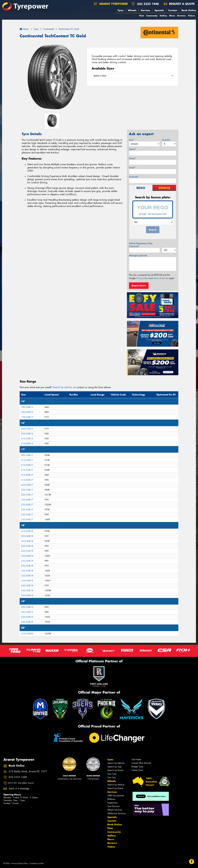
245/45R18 (27, 591)
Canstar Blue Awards (141, 763)
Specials (159, 10)
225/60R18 (27, 556)
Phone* (132, 158)
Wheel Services (115, 810)
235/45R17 (27, 510)
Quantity (166, 140)
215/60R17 (27, 475)
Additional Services (116, 813)
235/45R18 (27, 561)
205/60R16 (27, 434)
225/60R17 (27, 500)
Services (145, 10)
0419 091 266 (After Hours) (21, 783)
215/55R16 (27, 439)
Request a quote (179, 4)
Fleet (142, 16)
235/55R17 (27, 515)
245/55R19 (27, 622)
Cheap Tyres (137, 770)
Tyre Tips (112, 777)
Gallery (163, 16)
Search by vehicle (62, 387)
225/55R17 (27, 495)
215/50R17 (27, 465)
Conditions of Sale (37, 863)
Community (152, 16)
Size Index (136, 759)
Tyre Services (114, 806)
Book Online (189, 10)
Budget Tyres (137, 767)
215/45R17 (27, 460)
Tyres (121, 10)
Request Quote (139, 286)
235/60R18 (27, 576)
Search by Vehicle (116, 763)
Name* (132, 149)
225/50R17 (27, 490)
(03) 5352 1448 (148, 4)
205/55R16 (27, 429)
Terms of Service (161, 278)
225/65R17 (27, 505)
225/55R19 (27, 607)
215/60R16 (27, 444)
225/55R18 (27, 546)
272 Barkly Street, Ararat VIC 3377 (28, 772)
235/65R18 (27, 581)
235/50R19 (27, 612)
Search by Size (114, 767)
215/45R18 (27, 531)
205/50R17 (27, 455)
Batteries (111, 799)
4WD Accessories (116, 796)
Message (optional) (138, 256)
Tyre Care (112, 774)
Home (24, 29)
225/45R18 (27, 541)
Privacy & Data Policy (20, 863)
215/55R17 (27, 470)
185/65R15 (27, 412)
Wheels (132, 10)
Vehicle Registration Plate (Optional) (141, 245)
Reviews (182, 16)
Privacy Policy (142, 278)
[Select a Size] (133, 76)
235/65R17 (27, 519)
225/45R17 (27, 485)
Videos (191, 16)
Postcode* (134, 177)
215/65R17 (27, 480)
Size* (132, 140)
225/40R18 (27, 536)
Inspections (112, 803)
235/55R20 (27, 634)
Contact (173, 10)
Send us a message (19, 789)
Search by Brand (115, 770)
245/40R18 (27, 586)
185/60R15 (27, 407)
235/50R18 (27, 566)
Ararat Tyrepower (111, 4)
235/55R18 (27, 571)
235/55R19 (27, 617)
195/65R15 (27, 417)
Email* (132, 168)
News (172, 16)
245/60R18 (27, 595)
